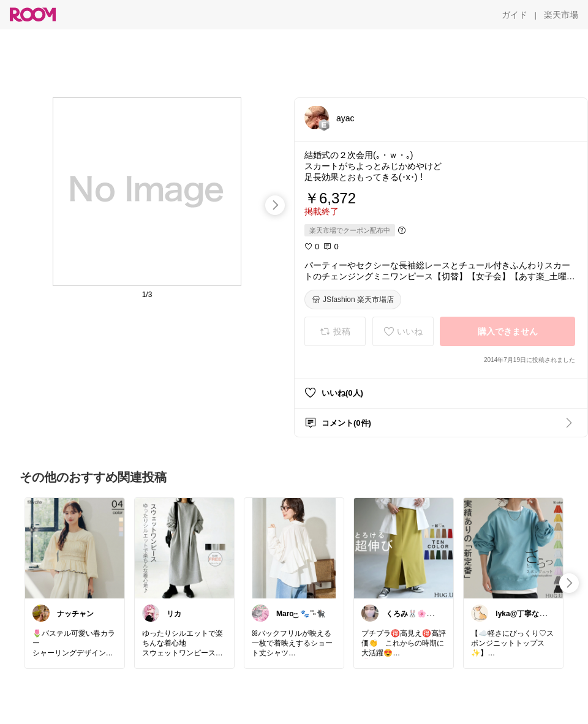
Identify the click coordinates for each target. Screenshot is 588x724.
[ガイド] (514, 15)
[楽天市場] (561, 15)
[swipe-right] (275, 205)
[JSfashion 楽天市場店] (353, 300)
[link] (75, 548)
